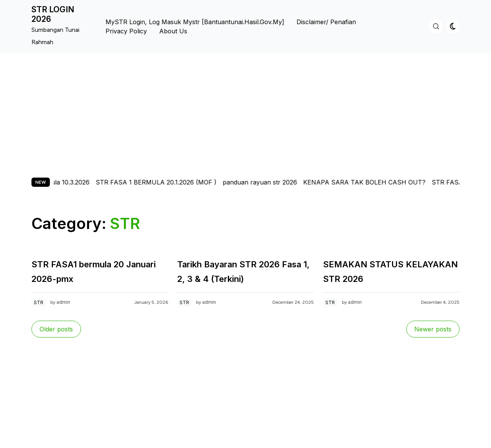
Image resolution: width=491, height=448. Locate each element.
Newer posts (433, 329)
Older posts (56, 329)
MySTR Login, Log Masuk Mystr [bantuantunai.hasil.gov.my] (195, 22)
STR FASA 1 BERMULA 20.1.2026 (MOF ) (161, 182)
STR (39, 302)
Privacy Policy (126, 31)
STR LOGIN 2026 (53, 14)
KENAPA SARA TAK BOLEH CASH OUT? (370, 182)
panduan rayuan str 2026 (265, 182)
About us (173, 31)
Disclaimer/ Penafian (326, 22)
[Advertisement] (245, 110)
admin (63, 302)
